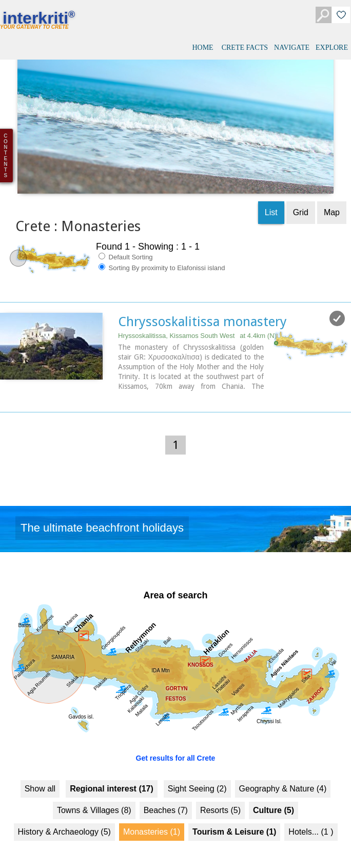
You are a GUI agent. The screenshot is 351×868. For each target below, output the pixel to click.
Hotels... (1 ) (311, 822)
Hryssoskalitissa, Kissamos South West (197, 326)
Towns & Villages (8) (94, 800)
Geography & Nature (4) (283, 779)
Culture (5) (274, 800)
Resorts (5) (220, 800)
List (271, 203)
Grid (301, 203)
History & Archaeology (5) (64, 822)
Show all (40, 779)
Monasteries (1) (152, 822)
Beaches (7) (166, 800)
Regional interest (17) (112, 779)
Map (332, 203)
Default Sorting (126, 248)
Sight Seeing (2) (197, 779)
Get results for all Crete (176, 748)
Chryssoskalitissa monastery (202, 312)
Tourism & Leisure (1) (234, 822)
